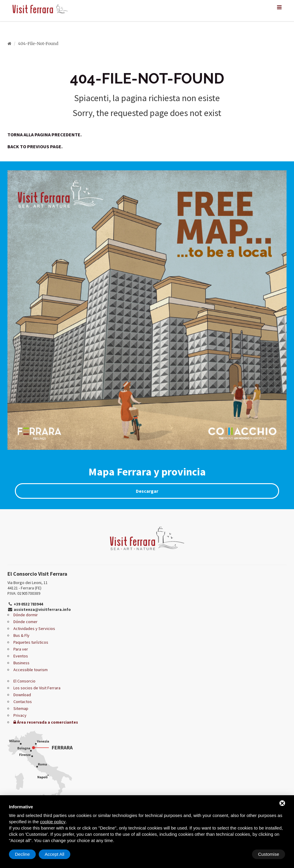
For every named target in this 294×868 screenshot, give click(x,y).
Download (22, 695)
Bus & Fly (21, 635)
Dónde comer (25, 622)
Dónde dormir (26, 615)
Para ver (21, 649)
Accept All (269, 854)
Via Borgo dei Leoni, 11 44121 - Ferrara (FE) (28, 585)
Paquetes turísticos (31, 642)
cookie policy (53, 822)
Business (21, 663)
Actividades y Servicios (34, 628)
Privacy (20, 715)
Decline (237, 854)
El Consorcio (24, 681)
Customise (25, 854)
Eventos (21, 656)
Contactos (23, 702)
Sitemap (21, 708)
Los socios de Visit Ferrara (37, 688)
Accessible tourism (31, 670)
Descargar (147, 491)
